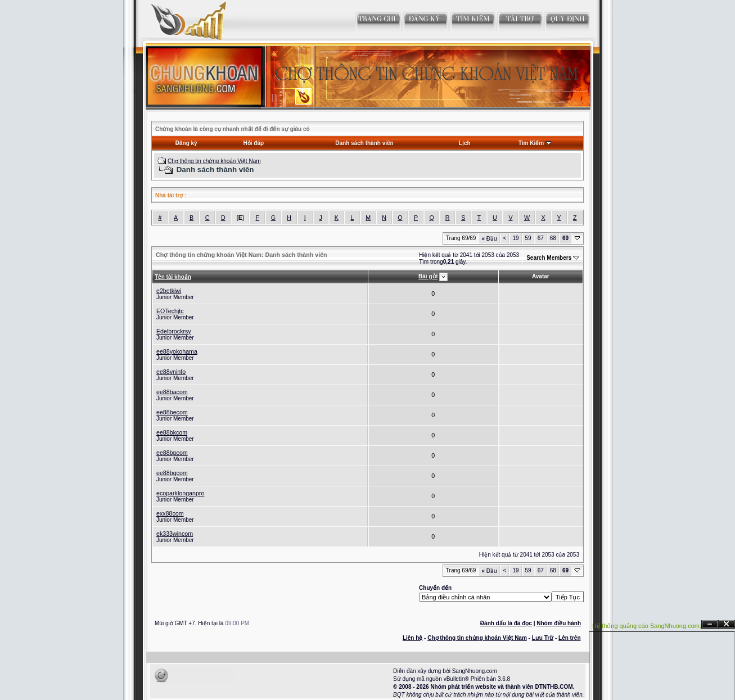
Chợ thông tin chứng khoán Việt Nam (214, 161)
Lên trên (569, 638)
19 (515, 238)
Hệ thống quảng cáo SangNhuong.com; (647, 626)
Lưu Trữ (543, 638)
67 (541, 238)
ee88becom (172, 412)
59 (528, 238)
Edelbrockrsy (174, 331)
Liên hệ (412, 638)
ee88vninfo (171, 372)
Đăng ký (186, 143)
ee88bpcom (172, 453)
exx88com (170, 513)
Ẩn (710, 624)
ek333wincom (175, 534)
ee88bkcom (172, 432)
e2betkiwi (169, 291)
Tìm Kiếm (531, 143)
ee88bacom (172, 392)
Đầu (489, 239)
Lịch (465, 143)
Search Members (549, 258)
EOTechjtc (170, 311)
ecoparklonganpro (180, 493)
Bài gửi (428, 276)
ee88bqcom (172, 473)
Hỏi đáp (254, 143)
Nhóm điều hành (559, 623)
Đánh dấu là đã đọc (506, 623)
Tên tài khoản (173, 277)
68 (553, 238)
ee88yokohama (177, 351)
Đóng (727, 624)
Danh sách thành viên (364, 143)
